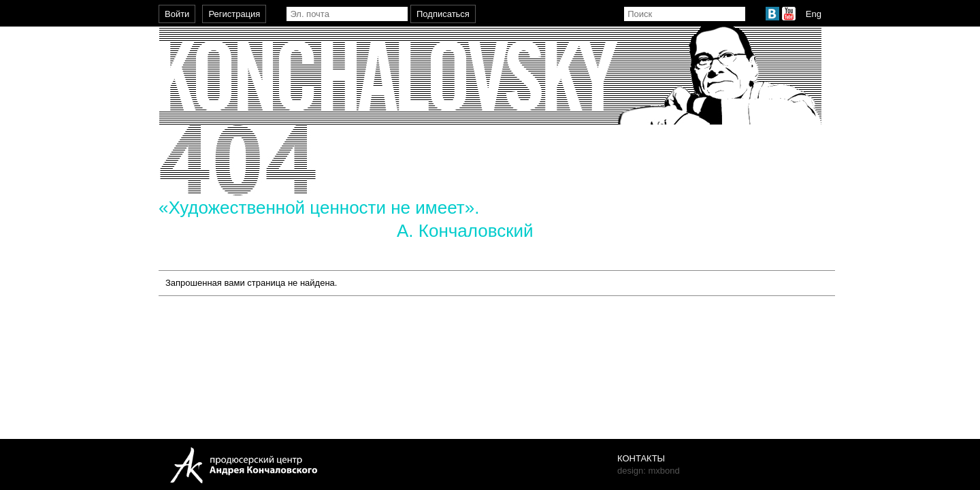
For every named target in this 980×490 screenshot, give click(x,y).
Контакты (641, 458)
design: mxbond (649, 471)
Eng (814, 14)
